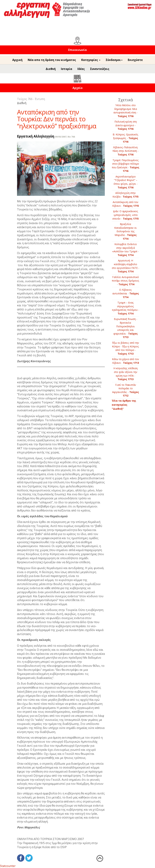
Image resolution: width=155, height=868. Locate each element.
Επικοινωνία (77, 50)
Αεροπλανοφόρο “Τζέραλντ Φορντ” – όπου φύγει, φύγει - (126, 182)
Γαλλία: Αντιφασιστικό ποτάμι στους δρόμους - (126, 281)
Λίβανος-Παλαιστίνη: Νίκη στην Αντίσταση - (126, 151)
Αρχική (17, 60)
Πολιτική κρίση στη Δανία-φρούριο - (126, 125)
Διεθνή (51, 69)
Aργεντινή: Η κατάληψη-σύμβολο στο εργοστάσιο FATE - (126, 266)
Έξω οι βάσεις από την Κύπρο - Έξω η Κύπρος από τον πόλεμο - (126, 348)
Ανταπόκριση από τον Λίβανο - (126, 204)
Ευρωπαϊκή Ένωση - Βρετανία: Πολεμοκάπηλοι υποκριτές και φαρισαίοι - (126, 328)
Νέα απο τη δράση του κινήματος (52, 60)
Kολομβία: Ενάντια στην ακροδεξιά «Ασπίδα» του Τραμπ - (126, 250)
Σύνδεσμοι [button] (114, 60)
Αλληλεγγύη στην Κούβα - (126, 195)
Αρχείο (77, 88)
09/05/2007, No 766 (65, 137)
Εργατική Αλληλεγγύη (36, 136)
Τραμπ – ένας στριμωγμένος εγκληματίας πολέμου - (126, 308)
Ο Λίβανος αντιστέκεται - (126, 293)
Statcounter (8, 866)
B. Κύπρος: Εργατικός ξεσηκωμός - (126, 138)
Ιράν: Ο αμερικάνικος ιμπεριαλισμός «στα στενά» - (126, 215)
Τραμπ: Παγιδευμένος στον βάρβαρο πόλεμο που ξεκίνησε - (126, 166)
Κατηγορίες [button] (91, 60)
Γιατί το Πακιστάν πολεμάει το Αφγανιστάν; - (126, 390)
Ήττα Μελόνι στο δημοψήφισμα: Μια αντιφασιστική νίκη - (126, 111)
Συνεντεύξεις (100, 69)
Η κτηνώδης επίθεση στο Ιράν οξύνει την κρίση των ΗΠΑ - (126, 374)
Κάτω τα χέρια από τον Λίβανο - (126, 361)
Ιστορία (67, 69)
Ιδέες (81, 69)
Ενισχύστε (135, 60)
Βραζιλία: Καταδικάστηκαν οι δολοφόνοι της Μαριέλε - (126, 231)
